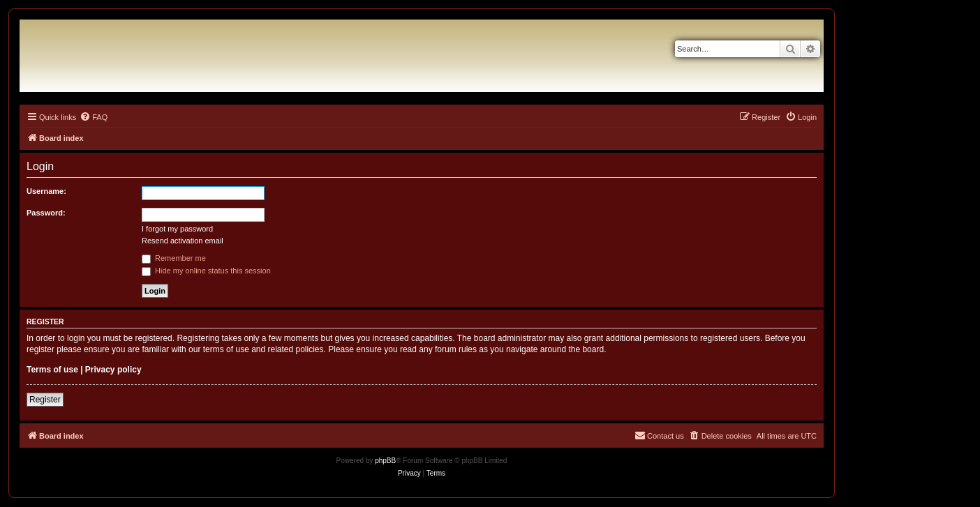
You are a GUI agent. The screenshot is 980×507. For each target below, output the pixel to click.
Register (45, 400)
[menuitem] (94, 117)
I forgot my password (177, 229)
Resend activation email (183, 241)
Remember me (174, 258)
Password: (46, 213)
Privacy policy (113, 370)
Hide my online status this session (206, 271)
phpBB (385, 461)
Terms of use (52, 370)
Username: (46, 191)
